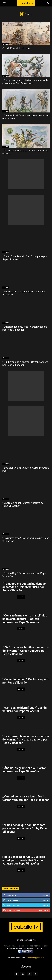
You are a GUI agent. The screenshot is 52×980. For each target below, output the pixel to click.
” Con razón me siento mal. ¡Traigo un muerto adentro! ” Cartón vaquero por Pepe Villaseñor (25, 619)
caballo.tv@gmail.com (36, 958)
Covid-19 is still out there (16, 48)
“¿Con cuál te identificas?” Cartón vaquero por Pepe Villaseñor (25, 709)
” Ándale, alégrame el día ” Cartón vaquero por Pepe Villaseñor (24, 770)
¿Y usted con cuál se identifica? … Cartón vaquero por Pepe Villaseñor (26, 798)
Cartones (6, 44)
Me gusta (44, 895)
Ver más (21, 597)
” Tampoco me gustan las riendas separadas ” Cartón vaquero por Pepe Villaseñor (24, 587)
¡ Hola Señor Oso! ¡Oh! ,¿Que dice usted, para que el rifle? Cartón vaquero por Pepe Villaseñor (24, 860)
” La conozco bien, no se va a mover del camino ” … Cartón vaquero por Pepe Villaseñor (26, 740)
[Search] (49, 3)
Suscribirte (43, 910)
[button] (4, 3)
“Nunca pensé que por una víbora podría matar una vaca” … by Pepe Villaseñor (25, 828)
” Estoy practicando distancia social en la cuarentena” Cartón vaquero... (25, 82)
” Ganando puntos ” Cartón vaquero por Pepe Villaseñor (25, 681)
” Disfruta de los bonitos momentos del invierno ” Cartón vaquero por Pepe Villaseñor (26, 651)
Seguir (45, 900)
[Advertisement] (26, 174)
